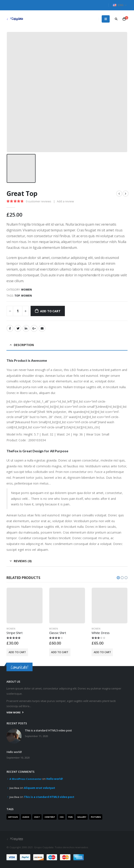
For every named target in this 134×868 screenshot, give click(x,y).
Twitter (18, 328)
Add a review (65, 201)
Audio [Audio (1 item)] (26, 817)
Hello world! (14, 752)
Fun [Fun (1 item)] (70, 817)
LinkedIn (26, 328)
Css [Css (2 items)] (62, 817)
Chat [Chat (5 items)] (37, 817)
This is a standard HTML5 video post (48, 730)
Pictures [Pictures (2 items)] (96, 817)
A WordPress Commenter (26, 779)
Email (42, 328)
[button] (118, 578)
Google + (34, 328)
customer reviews (39, 201)
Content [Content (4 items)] (50, 817)
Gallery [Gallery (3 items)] (82, 817)
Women (26, 290)
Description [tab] (24, 345)
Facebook (10, 328)
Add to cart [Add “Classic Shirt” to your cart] (60, 652)
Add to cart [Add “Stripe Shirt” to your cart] (17, 652)
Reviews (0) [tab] (23, 561)
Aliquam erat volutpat (40, 788)
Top (17, 296)
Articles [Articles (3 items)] (13, 817)
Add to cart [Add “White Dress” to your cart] (102, 652)
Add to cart (50, 311)
